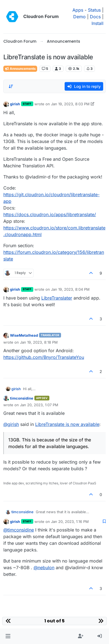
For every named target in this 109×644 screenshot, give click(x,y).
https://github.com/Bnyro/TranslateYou (44, 357)
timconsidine (22, 398)
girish (15, 104)
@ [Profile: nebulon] (44, 568)
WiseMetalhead (24, 335)
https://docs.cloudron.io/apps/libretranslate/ (50, 214)
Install (97, 23)
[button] (8, 636)
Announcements (20, 69)
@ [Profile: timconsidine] (19, 530)
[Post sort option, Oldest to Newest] (11, 86)
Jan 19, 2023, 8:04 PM (70, 289)
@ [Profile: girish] (11, 424)
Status (94, 10)
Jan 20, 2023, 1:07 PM (39, 405)
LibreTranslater (57, 298)
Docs (95, 17)
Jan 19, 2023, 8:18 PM (39, 342)
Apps (78, 10)
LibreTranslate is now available (67, 424)
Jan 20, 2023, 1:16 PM (70, 522)
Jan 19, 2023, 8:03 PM (70, 104)
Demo (79, 17)
